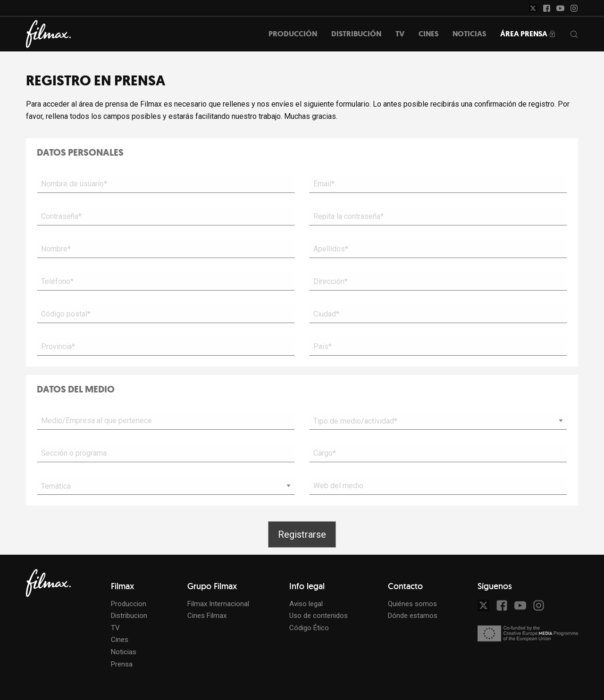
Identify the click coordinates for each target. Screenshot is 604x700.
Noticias (124, 652)
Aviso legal (306, 604)
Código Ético (309, 628)
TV (115, 628)
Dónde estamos (413, 616)
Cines (120, 640)
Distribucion (129, 616)
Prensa (122, 664)
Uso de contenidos (319, 616)
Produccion (129, 604)
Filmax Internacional (218, 604)
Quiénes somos (412, 604)
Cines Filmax (207, 616)
